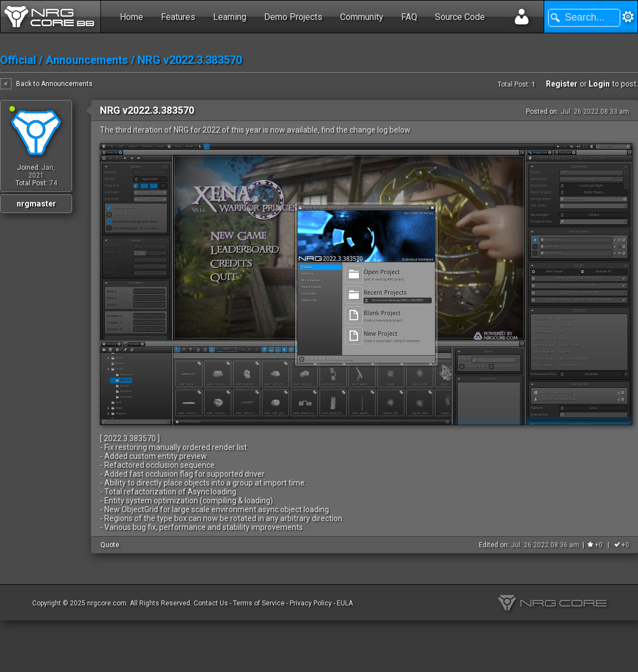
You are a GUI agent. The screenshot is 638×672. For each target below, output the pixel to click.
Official (18, 60)
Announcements (87, 60)
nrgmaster (36, 204)
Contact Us (211, 603)
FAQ (409, 17)
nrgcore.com (107, 603)
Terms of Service (259, 603)
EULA (345, 603)
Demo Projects (293, 17)
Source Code (460, 17)
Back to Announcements (54, 84)
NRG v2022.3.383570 (190, 60)
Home (131, 17)
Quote (110, 545)
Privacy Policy (311, 603)
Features (178, 17)
